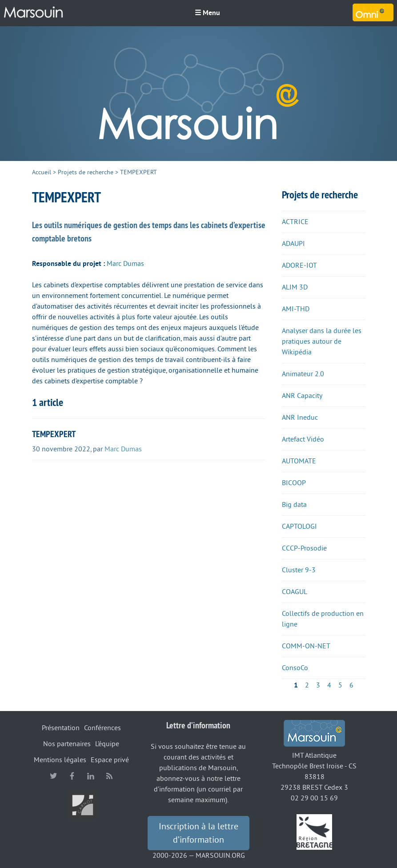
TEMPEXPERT (54, 434)
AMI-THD (296, 309)
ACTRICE (295, 222)
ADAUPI (293, 244)
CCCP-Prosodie (304, 548)
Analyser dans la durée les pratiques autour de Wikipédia (322, 342)
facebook (72, 776)
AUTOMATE (299, 461)
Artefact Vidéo (303, 439)
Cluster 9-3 (299, 570)
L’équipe (107, 744)
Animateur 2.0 (303, 374)
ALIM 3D (295, 287)
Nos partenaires (67, 744)
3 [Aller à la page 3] (318, 685)
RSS (109, 776)
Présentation (61, 728)
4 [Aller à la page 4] (329, 685)
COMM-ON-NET (306, 646)
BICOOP (294, 483)
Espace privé (110, 760)
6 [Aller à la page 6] (351, 685)
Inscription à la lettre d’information (198, 833)
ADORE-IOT (299, 265)
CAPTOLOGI (299, 526)
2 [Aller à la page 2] (307, 685)
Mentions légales (60, 760)
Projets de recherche (86, 172)
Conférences (102, 728)
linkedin (91, 776)
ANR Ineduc (300, 418)
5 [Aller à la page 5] (340, 685)
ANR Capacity (302, 396)
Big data (294, 505)
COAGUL (295, 592)
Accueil (42, 172)
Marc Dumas (125, 264)
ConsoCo (295, 668)
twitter (53, 776)
